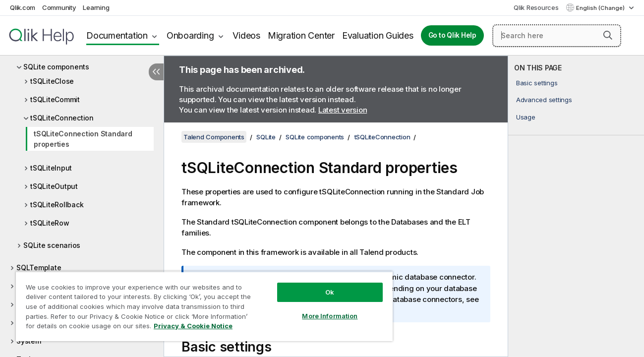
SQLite (266, 137)
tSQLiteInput (51, 168)
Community (59, 7)
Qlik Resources (536, 7)
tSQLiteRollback (57, 205)
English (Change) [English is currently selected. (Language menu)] (601, 8)
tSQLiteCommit (55, 99)
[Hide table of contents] (156, 72)
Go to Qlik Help (452, 35)
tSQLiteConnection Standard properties (83, 139)
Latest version (343, 110)
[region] (203, 306)
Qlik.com (23, 7)
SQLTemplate (39, 268)
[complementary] (576, 206)
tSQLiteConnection (62, 118)
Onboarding (190, 35)
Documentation (117, 35)
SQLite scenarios (52, 245)
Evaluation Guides (378, 35)
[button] (608, 35)
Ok (327, 292)
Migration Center (301, 35)
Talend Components (214, 137)
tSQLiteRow (50, 223)
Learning (96, 7)
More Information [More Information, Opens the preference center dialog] (327, 316)
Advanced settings (544, 100)
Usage (526, 117)
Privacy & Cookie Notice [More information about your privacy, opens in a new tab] (193, 326)
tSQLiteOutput (54, 186)
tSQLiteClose (52, 81)
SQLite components (56, 67)
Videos (246, 35)
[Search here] (557, 36)
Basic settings (537, 83)
